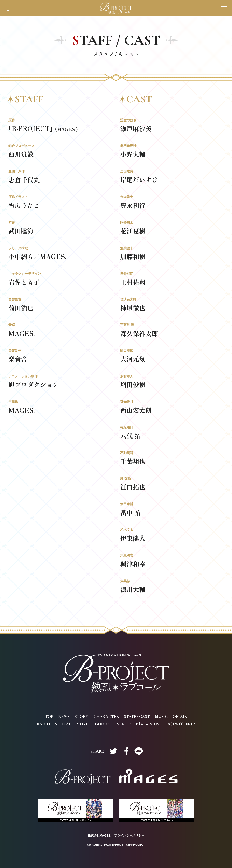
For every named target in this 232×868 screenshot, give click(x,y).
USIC (161, 716)
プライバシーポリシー (129, 836)
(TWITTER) (182, 724)
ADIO (43, 724)
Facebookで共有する (126, 751)
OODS (102, 724)
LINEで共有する (139, 751)
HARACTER (106, 716)
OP (49, 716)
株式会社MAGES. (99, 836)
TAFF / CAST (137, 716)
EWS (64, 716)
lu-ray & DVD (149, 724)
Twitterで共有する (113, 751)
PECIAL (63, 724)
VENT (123, 724)
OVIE (83, 724)
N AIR (180, 716)
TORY (82, 716)
